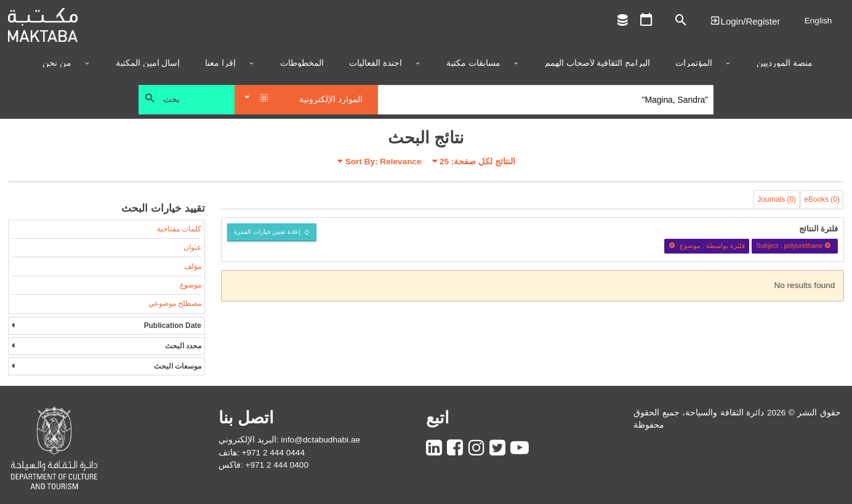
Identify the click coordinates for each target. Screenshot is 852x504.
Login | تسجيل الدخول (745, 21)
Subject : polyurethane (795, 246)
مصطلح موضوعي (175, 303)
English (818, 21)
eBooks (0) (822, 199)
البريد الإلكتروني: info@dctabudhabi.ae (289, 440)
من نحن (57, 63)
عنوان (192, 247)
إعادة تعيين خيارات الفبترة (267, 232)
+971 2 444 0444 (273, 453)
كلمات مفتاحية (179, 229)
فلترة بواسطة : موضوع (707, 246)
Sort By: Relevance (384, 162)
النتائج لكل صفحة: (477, 162)
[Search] (546, 100)
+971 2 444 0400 (277, 465)
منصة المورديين (785, 63)
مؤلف (193, 266)
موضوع (191, 285)
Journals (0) (777, 199)
